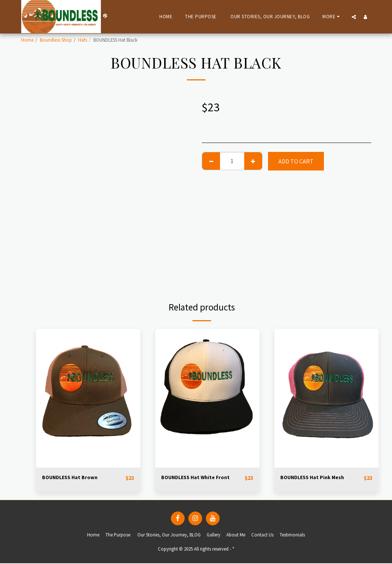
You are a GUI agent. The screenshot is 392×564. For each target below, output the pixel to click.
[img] (88, 398)
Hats (83, 40)
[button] (354, 17)
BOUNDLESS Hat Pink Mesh (316, 478)
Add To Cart (296, 161)
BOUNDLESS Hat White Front (200, 478)
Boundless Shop (56, 40)
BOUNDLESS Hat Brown (73, 478)
